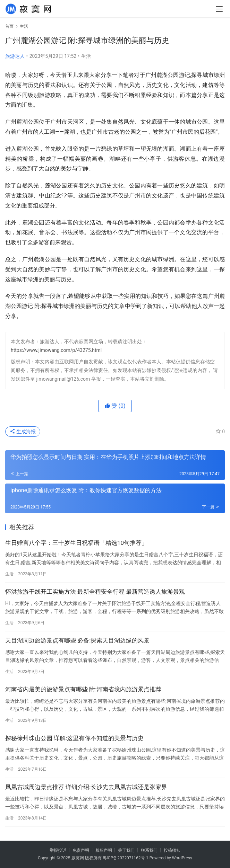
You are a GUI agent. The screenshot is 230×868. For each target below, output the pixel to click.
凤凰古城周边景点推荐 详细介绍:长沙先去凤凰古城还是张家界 (86, 787)
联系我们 (149, 850)
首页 (9, 26)
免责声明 (81, 850)
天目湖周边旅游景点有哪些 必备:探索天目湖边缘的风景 (77, 640)
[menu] (219, 9)
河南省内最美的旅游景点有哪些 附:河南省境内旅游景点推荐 (83, 689)
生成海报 (23, 432)
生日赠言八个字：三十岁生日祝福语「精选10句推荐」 (76, 543)
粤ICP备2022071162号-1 (126, 858)
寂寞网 (78, 858)
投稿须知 (172, 850)
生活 (86, 56)
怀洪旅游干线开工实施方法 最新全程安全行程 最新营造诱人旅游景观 (95, 592)
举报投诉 (58, 850)
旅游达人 (15, 56)
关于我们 (126, 850)
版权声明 (104, 850)
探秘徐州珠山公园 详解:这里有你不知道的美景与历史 (74, 738)
